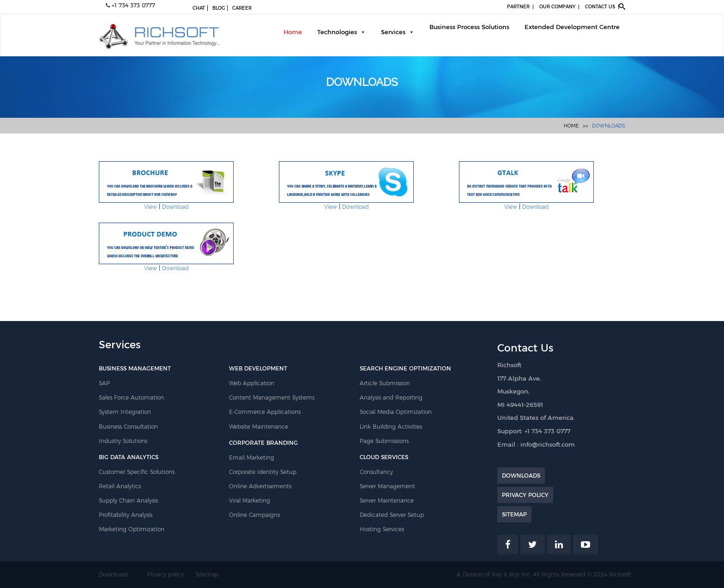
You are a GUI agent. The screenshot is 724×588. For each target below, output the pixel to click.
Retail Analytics (120, 486)
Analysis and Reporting (391, 397)
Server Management (387, 486)
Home (293, 32)
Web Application (252, 383)
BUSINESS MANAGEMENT (135, 368)
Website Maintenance (259, 427)
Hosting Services (382, 529)
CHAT (199, 8)
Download (175, 207)
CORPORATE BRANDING (263, 443)
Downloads (609, 126)
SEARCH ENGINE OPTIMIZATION (405, 368)
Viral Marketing (250, 500)
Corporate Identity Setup (263, 472)
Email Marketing (252, 458)
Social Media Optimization (396, 412)
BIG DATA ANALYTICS (129, 457)
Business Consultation (128, 427)
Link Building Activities (391, 427)
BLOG (219, 8)
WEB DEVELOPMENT (258, 368)
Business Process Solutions (469, 27)
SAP (104, 383)
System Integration (125, 412)
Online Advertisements (260, 486)
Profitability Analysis (126, 515)
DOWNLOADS (521, 476)
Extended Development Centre (572, 27)
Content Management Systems (272, 397)
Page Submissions (384, 441)
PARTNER (518, 7)
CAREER (242, 8)
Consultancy (376, 472)
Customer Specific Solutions (137, 472)
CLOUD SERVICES (384, 457)
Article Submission (385, 383)
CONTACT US (600, 7)
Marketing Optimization (132, 529)
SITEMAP (514, 514)
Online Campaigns (254, 515)
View (151, 207)
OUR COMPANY (557, 7)
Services (393, 32)
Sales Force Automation (131, 397)
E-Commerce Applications (265, 412)
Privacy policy (166, 574)
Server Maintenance (387, 500)
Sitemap (207, 574)
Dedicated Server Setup (392, 515)
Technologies (337, 32)
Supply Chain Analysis (128, 500)
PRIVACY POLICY (525, 495)
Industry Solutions (123, 441)
